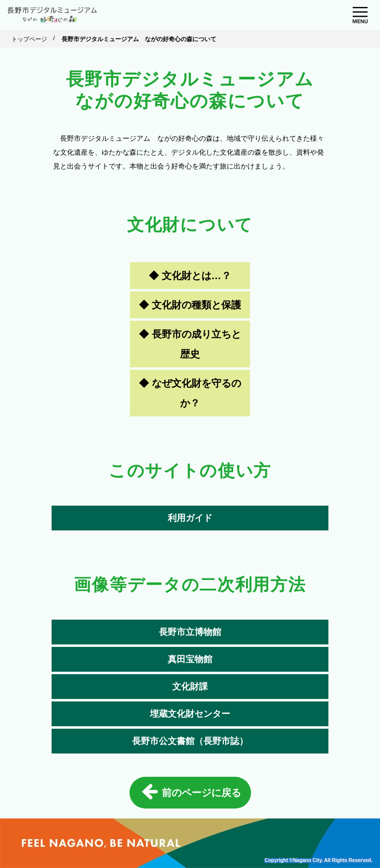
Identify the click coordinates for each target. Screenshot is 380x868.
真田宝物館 (190, 659)
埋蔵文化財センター (190, 714)
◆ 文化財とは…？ (190, 276)
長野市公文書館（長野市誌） (190, 741)
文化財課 (190, 687)
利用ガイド (190, 518)
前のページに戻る (191, 792)
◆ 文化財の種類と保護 (190, 305)
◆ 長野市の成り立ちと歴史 (190, 344)
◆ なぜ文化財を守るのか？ (190, 393)
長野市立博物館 (190, 632)
